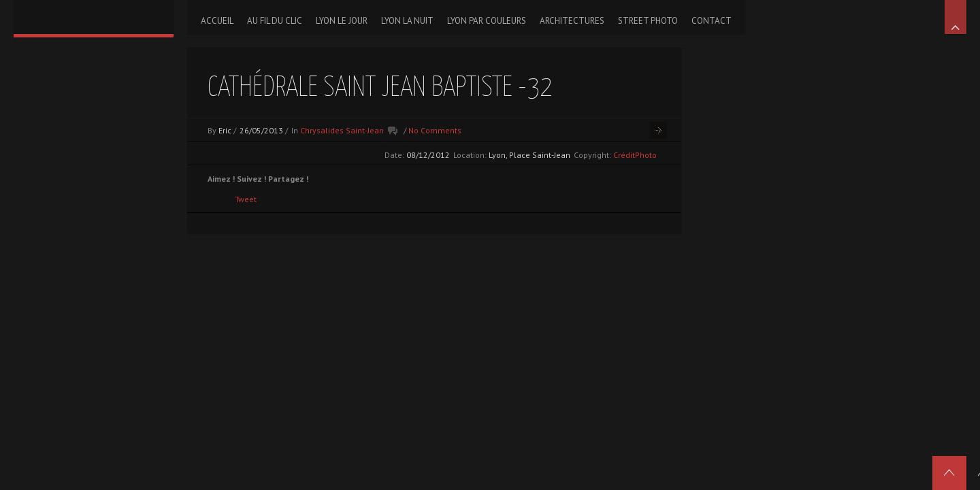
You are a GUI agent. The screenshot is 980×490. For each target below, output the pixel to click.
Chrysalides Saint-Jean (342, 130)
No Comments (435, 130)
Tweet (246, 199)
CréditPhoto (635, 155)
